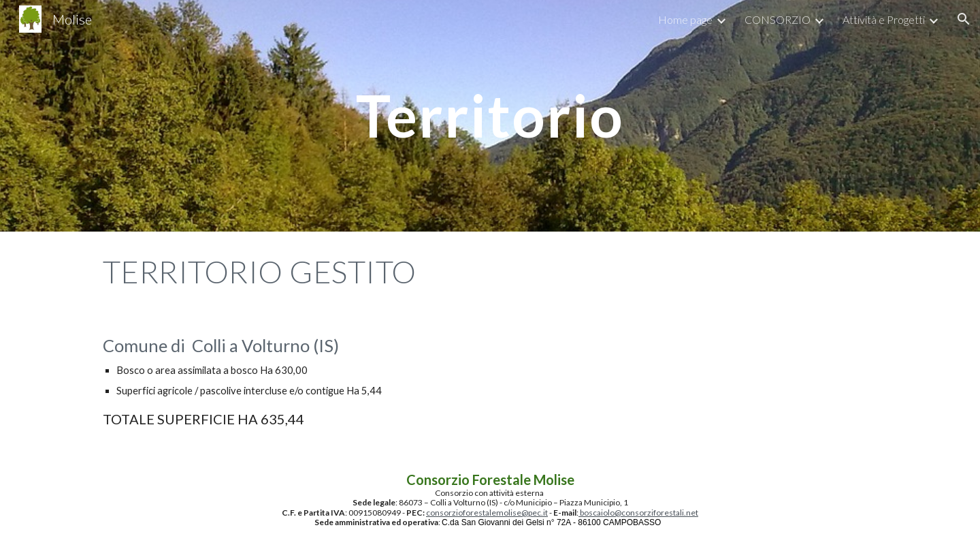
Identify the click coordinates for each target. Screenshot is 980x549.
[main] (490, 115)
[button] (964, 19)
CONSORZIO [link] (778, 19)
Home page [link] (685, 19)
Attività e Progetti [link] (884, 19)
